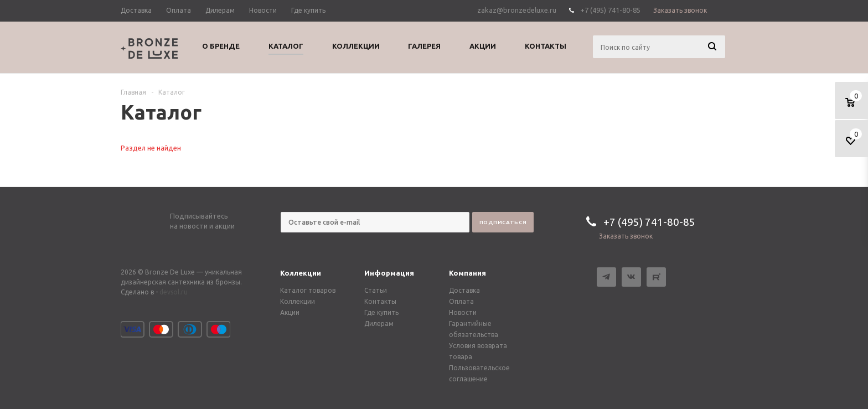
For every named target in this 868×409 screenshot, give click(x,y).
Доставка (464, 290)
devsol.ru (174, 292)
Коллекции (301, 273)
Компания (467, 273)
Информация (389, 273)
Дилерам (379, 323)
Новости (463, 312)
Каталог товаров (308, 290)
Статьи (376, 290)
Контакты (380, 301)
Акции (290, 312)
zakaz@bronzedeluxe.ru (517, 10)
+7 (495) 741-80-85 (610, 10)
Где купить (381, 312)
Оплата (461, 301)
